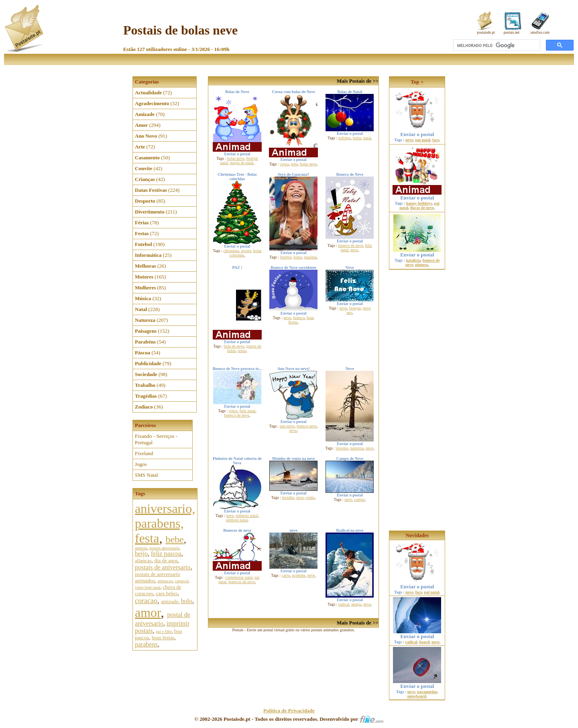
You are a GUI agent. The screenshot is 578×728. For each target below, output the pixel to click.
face (436, 140)
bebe (174, 539)
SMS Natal (146, 475)
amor (148, 612)
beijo (141, 554)
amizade (170, 601)
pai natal (423, 140)
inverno (342, 448)
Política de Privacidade (289, 711)
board (425, 642)
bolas (357, 138)
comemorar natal (239, 577)
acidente (298, 575)
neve (354, 250)
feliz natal (247, 411)
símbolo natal (237, 520)
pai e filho (164, 631)
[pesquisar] (496, 45)
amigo (356, 604)
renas (242, 351)
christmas (231, 251)
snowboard (416, 696)
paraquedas (427, 692)
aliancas (143, 560)
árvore (246, 251)
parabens (146, 644)
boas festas (163, 638)
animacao (165, 581)
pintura (421, 265)
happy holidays (419, 203)
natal (367, 138)
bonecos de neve (242, 582)
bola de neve (234, 346)
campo (359, 499)
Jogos (141, 464)
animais (141, 548)
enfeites (345, 138)
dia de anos (166, 560)
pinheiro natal (247, 515)
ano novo (287, 426)
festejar (355, 308)
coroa (284, 164)
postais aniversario (164, 548)
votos (233, 411)
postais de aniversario (163, 567)
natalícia (413, 260)
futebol (286, 257)
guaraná (310, 257)
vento (310, 497)
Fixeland (144, 453)
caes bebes (167, 593)
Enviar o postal (417, 132)
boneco (299, 318)
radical (344, 604)
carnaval (182, 581)
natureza (357, 448)
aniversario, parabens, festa (165, 523)
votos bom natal (148, 587)
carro (286, 575)
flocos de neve (422, 208)
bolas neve (236, 158)
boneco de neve (350, 245)
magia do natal (241, 163)
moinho (288, 497)
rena (294, 164)
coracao (146, 601)
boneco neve (307, 426)
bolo (187, 601)
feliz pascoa (166, 554)
